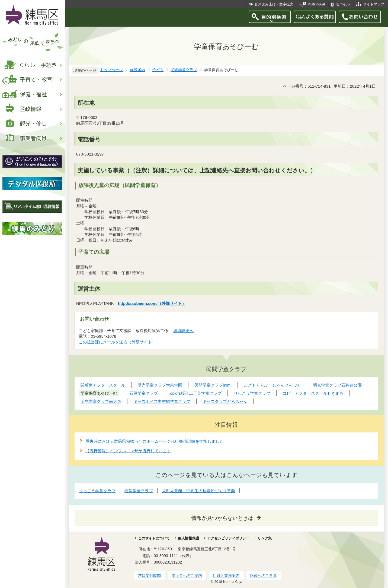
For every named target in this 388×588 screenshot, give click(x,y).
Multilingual (316, 4)
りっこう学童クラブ (97, 491)
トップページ (111, 70)
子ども (158, 70)
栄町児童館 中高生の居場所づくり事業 (198, 491)
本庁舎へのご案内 (187, 576)
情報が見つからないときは (222, 518)
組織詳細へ (183, 331)
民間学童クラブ (184, 70)
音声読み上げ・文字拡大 (274, 4)
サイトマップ (374, 4)
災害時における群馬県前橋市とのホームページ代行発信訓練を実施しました (155, 441)
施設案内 (137, 70)
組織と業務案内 (226, 576)
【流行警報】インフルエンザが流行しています (128, 451)
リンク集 (265, 538)
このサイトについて (154, 538)
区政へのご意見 (264, 576)
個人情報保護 (188, 538)
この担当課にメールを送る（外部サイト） (117, 342)
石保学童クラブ (139, 491)
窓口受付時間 (149, 576)
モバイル (343, 4)
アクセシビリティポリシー (228, 538)
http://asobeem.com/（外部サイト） (152, 303)
